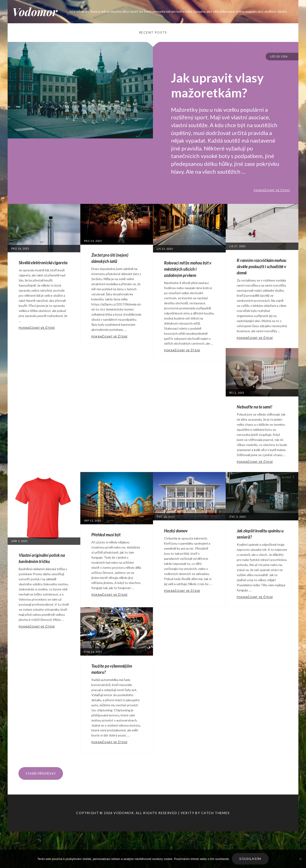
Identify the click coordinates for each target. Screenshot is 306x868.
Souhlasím (250, 859)
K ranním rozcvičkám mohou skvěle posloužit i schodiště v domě (262, 267)
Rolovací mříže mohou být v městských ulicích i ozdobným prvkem (188, 269)
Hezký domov (176, 531)
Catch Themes (216, 813)
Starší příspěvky (41, 773)
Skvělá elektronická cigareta (43, 263)
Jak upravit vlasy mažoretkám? (217, 85)
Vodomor (35, 12)
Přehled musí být (106, 535)
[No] (300, 859)
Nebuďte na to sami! (255, 407)
